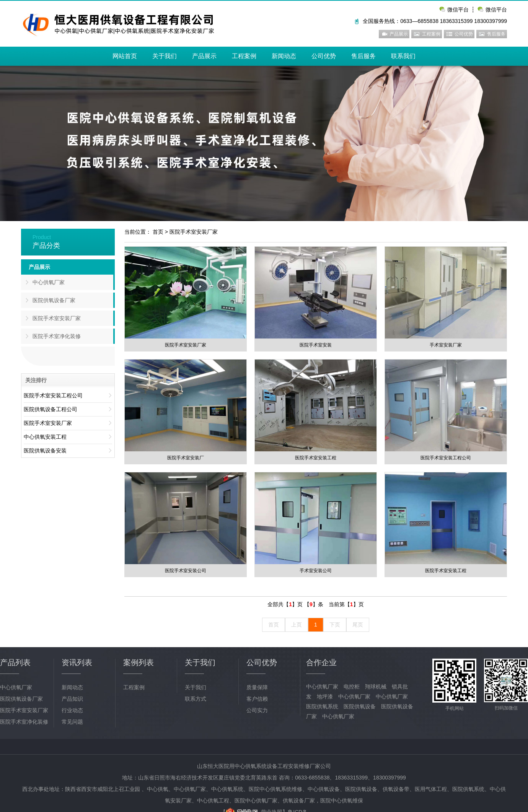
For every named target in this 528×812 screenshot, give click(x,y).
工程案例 (431, 34)
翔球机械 (376, 687)
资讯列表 (77, 662)
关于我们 (165, 56)
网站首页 (125, 56)
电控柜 (352, 687)
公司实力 (257, 710)
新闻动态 (284, 56)
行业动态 (72, 710)
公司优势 (464, 34)
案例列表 (139, 662)
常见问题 (72, 722)
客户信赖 (257, 699)
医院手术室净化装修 (57, 336)
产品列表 (15, 662)
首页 (158, 232)
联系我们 (403, 56)
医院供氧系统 (322, 706)
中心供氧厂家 (49, 282)
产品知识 (72, 699)
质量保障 (257, 687)
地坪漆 (325, 696)
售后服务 (496, 34)
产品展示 (399, 34)
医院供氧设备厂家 (54, 300)
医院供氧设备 (360, 706)
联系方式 (196, 699)
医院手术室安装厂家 (194, 232)
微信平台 (496, 10)
